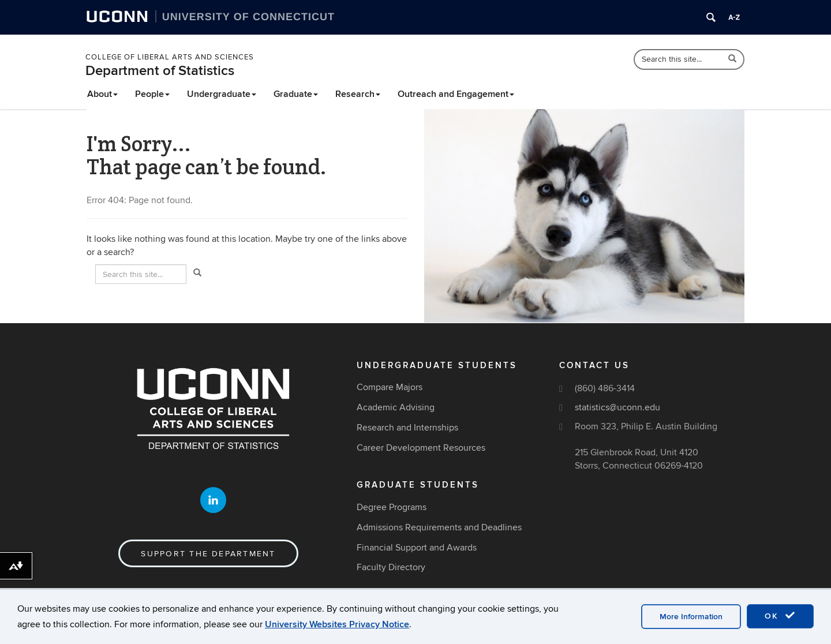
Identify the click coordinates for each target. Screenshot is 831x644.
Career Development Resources (421, 448)
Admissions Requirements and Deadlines (439, 527)
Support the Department (208, 554)
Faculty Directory (391, 567)
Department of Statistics (160, 71)
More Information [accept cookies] (691, 617)
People (152, 94)
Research (358, 94)
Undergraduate (222, 94)
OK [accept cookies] (780, 616)
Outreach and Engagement (456, 94)
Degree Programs (392, 507)
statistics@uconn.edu (617, 407)
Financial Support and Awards (417, 548)
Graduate (296, 94)
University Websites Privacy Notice (337, 624)
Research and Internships (407, 428)
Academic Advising (396, 407)
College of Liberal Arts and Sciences (170, 57)
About (102, 94)
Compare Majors (390, 387)
